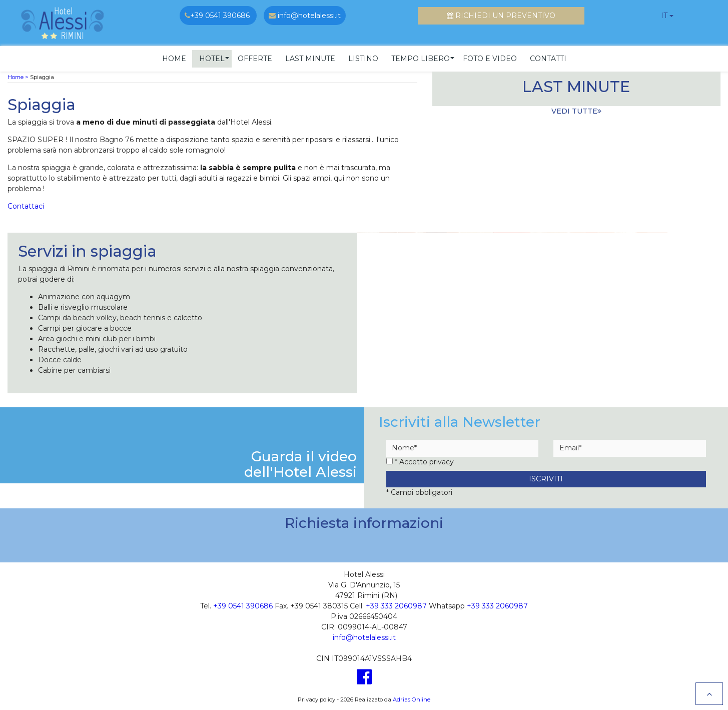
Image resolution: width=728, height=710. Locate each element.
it (664, 16)
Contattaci (26, 205)
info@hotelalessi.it (364, 636)
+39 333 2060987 (396, 605)
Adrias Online (412, 698)
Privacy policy (316, 698)
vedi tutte (576, 110)
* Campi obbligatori (419, 491)
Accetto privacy (427, 460)
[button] (212, 57)
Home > (18, 76)
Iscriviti (546, 477)
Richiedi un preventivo (501, 16)
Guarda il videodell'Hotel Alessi (300, 463)
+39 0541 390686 (243, 605)
